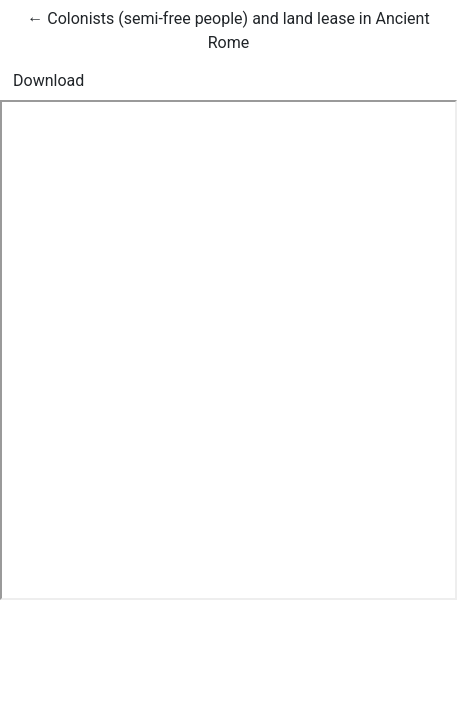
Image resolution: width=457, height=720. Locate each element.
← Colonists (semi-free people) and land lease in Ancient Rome (228, 29)
